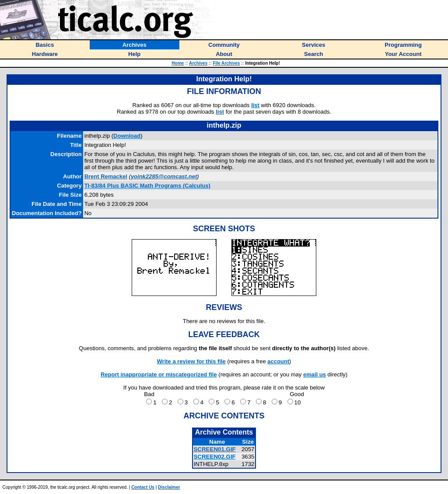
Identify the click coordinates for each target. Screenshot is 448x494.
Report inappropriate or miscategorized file (159, 374)
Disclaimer (169, 487)
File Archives (226, 63)
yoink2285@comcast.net (164, 176)
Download (127, 136)
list (255, 105)
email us (315, 374)
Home (178, 63)
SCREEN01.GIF (214, 449)
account (278, 361)
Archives (198, 63)
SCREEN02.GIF (214, 457)
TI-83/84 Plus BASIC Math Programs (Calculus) (147, 186)
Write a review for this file (191, 361)
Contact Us (143, 487)
